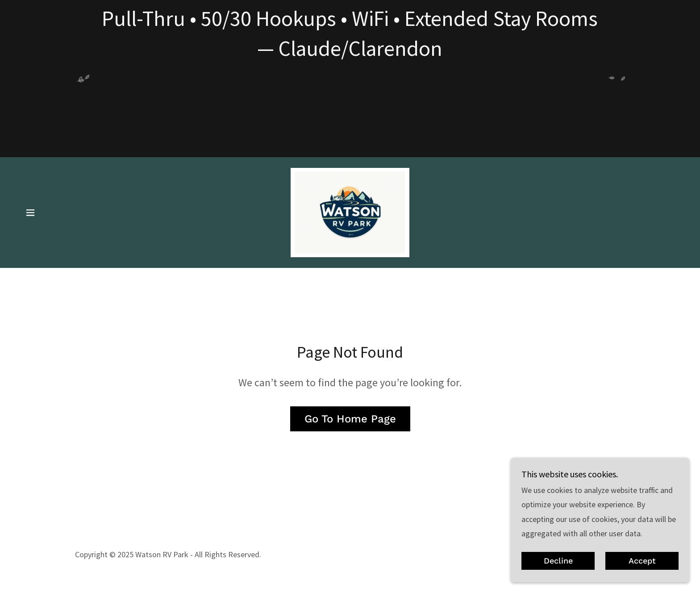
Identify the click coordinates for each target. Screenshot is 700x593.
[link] (350, 211)
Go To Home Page (350, 419)
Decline (558, 561)
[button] (30, 213)
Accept (642, 561)
